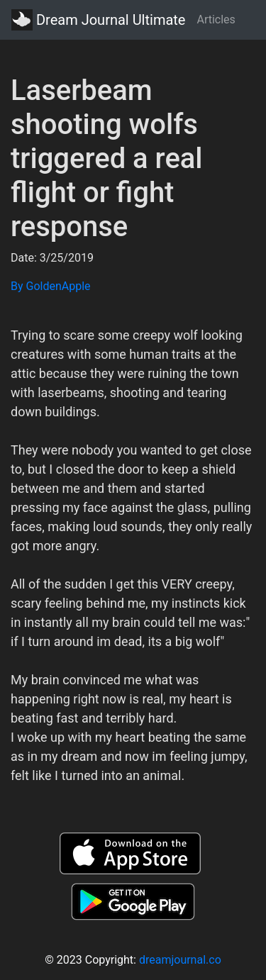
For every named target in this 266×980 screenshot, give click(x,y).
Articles (216, 20)
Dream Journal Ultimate (98, 20)
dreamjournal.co (180, 960)
